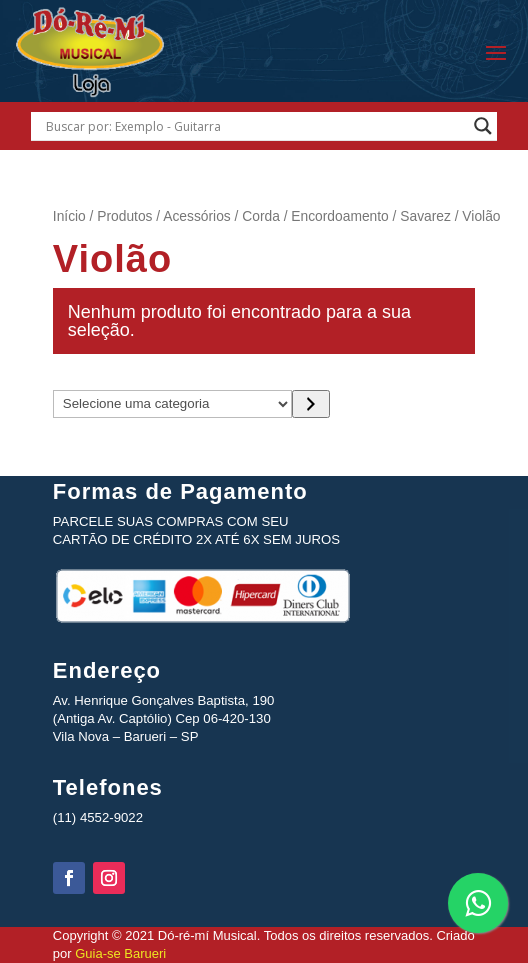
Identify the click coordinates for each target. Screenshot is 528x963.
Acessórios (196, 216)
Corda (261, 216)
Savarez (425, 216)
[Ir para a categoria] (310, 404)
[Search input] (254, 126)
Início (69, 216)
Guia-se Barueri (119, 953)
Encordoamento (339, 216)
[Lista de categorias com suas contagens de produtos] (173, 404)
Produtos (124, 216)
